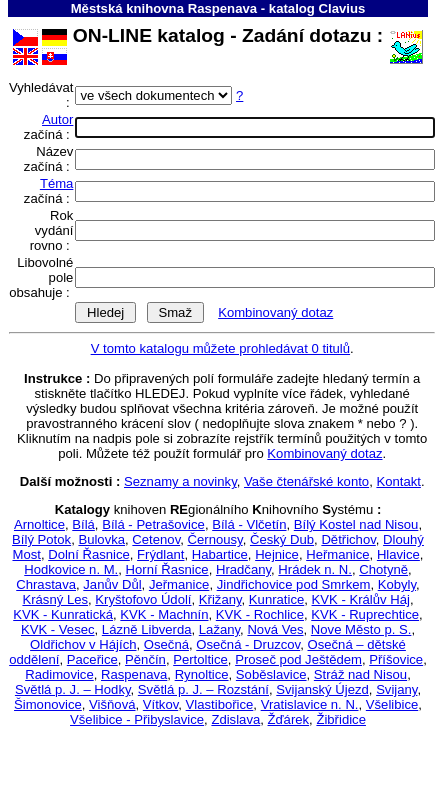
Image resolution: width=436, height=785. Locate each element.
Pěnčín (145, 659)
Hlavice (398, 554)
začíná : (49, 127)
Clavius (342, 8)
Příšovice (396, 659)
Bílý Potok (41, 539)
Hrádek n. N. (315, 569)
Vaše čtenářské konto (306, 481)
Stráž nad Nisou (360, 674)
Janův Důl (112, 584)
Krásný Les (55, 599)
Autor (57, 119)
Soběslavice (271, 674)
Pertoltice (200, 659)
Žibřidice (341, 719)
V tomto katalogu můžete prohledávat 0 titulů (220, 348)
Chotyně (383, 569)
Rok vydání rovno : (52, 230)
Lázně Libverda (147, 629)
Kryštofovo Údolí (143, 599)
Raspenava (134, 674)
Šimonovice (48, 704)
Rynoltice (202, 674)
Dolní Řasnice (89, 554)
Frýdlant (160, 554)
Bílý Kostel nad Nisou (356, 524)
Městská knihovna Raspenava (164, 8)
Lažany (219, 629)
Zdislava (235, 719)
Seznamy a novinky (180, 481)
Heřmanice (337, 554)
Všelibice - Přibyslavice (137, 719)
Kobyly (397, 584)
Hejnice (277, 554)
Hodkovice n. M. (71, 569)
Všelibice (392, 704)
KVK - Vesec (58, 629)
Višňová (112, 704)
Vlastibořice (220, 704)
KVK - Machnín (164, 614)
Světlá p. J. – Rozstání (203, 689)
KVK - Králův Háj (361, 599)
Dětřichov (348, 539)
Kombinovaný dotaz (275, 312)
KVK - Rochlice (260, 614)
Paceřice (92, 659)
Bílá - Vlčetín (249, 524)
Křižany (220, 599)
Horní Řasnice (167, 569)
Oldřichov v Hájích (83, 644)
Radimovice (59, 674)
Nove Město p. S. (361, 629)
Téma (57, 183)
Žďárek (289, 719)
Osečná (166, 644)
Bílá (83, 524)
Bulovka (101, 539)
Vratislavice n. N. (310, 704)
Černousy (215, 539)
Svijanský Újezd (322, 689)
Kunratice (276, 599)
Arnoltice (39, 524)
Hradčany (243, 569)
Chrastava (46, 584)
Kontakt (398, 481)
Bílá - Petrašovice (153, 524)
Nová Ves (275, 629)
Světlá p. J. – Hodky (73, 689)
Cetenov (156, 539)
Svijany (396, 689)
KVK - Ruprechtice (365, 614)
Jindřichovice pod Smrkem (294, 584)
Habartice (220, 554)
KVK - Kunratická (63, 614)
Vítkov (160, 704)
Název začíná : (49, 159)
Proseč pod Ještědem (298, 659)
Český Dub (282, 539)
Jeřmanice (179, 584)
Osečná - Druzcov (248, 644)
